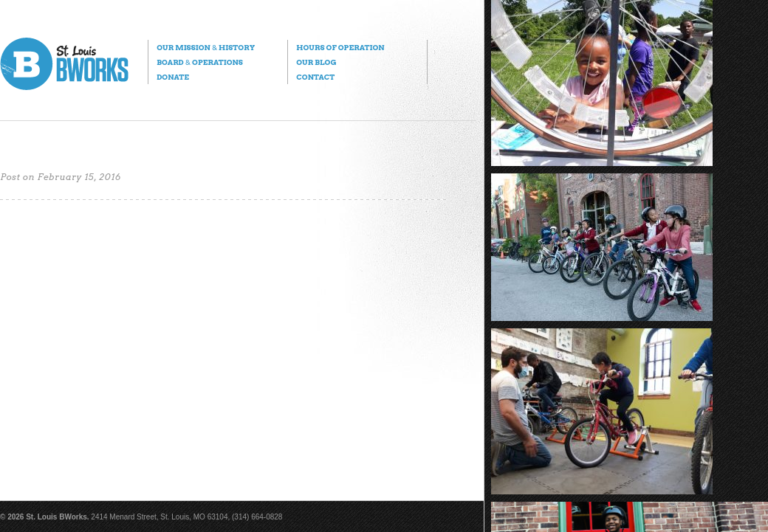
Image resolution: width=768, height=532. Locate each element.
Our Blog (316, 62)
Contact (315, 77)
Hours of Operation (340, 47)
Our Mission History (206, 47)
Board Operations (200, 62)
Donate (173, 77)
